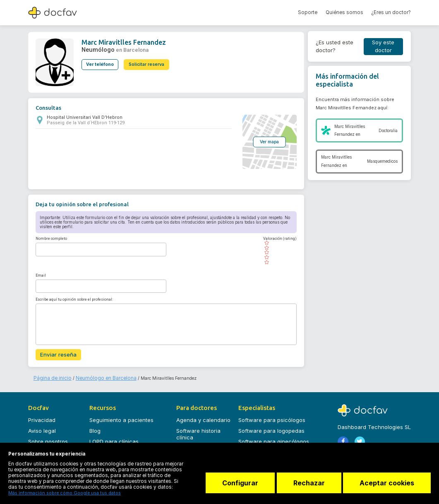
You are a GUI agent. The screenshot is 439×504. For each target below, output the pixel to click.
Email (41, 275)
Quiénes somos (344, 12)
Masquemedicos (382, 161)
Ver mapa (267, 141)
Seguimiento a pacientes (121, 418)
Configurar (236, 485)
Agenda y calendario (203, 418)
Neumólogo (96, 48)
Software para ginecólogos (274, 439)
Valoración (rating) (277, 238)
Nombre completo (51, 238)
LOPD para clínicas (114, 439)
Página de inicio (50, 376)
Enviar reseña (56, 354)
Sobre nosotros (48, 439)
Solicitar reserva (149, 62)
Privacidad (42, 418)
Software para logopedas (271, 429)
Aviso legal (42, 429)
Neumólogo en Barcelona (95, 376)
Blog (95, 429)
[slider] (277, 252)
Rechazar (307, 485)
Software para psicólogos (272, 418)
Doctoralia (388, 131)
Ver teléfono (100, 62)
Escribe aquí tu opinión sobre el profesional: (74, 299)
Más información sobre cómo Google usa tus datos (58, 493)
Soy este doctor (383, 46)
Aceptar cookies (387, 485)
